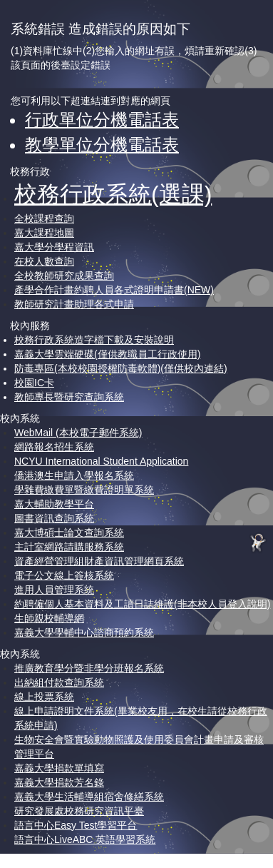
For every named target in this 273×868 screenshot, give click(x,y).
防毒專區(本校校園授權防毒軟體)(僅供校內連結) (121, 368)
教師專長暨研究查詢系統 (69, 397)
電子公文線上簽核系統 (64, 575)
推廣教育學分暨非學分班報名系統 (89, 668)
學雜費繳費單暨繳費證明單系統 (84, 490)
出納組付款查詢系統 (59, 682)
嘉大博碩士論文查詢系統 (69, 533)
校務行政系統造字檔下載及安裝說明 (94, 340)
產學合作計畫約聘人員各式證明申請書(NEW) (114, 290)
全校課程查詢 (44, 218)
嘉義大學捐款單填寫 (59, 768)
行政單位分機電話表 (102, 120)
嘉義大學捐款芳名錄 (59, 782)
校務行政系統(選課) (113, 194)
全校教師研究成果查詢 (64, 276)
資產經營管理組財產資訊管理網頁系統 (99, 561)
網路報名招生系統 (54, 447)
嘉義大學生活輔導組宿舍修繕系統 (89, 797)
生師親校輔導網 (49, 618)
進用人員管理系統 (54, 590)
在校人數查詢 (44, 261)
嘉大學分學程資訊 (54, 247)
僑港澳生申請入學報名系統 (74, 475)
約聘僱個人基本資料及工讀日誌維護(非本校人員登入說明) (142, 604)
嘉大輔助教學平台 (54, 504)
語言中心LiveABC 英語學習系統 (85, 839)
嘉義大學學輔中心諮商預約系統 (84, 632)
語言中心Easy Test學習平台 (76, 825)
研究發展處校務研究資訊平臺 (79, 811)
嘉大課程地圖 (44, 233)
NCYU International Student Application (101, 461)
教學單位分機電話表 (102, 145)
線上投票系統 (44, 697)
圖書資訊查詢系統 (54, 518)
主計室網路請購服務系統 (69, 547)
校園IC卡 (34, 383)
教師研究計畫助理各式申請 (74, 304)
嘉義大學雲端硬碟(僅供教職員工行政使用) (107, 354)
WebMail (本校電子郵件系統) (78, 433)
